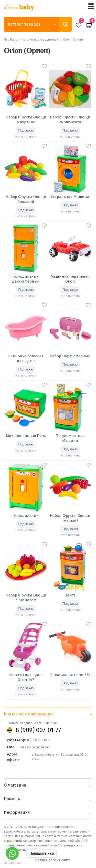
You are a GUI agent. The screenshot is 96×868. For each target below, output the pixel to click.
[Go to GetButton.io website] (12, 863)
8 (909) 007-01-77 (38, 730)
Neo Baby (10, 40)
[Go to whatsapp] (12, 853)
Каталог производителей (40, 40)
